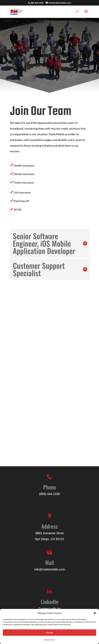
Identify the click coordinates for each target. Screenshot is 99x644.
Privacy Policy (50, 640)
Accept (49, 633)
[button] (95, 613)
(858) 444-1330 (49, 494)
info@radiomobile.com (50, 569)
